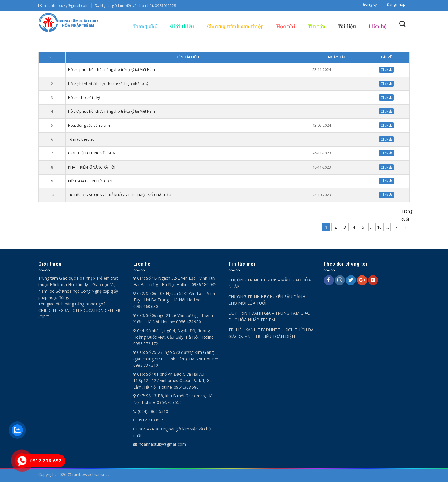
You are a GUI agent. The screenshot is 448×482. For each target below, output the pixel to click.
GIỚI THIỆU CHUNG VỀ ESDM (92, 153)
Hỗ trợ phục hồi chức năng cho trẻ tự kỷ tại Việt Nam (111, 70)
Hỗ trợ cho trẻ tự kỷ (84, 98)
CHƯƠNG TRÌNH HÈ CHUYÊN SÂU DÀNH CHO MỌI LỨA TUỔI (267, 300)
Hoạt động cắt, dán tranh (89, 125)
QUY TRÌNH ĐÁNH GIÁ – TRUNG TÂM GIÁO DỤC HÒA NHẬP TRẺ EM (269, 316)
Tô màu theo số (81, 139)
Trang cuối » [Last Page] (405, 212)
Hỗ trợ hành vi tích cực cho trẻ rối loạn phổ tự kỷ (108, 84)
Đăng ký (370, 4)
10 (379, 227)
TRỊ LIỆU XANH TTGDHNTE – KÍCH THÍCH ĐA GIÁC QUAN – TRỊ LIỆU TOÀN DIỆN (271, 333)
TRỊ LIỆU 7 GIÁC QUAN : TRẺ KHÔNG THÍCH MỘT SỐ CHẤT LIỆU (120, 195)
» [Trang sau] (396, 227)
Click (386, 70)
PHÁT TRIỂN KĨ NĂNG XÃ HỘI (92, 167)
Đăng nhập (396, 4)
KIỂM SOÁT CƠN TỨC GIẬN (90, 181)
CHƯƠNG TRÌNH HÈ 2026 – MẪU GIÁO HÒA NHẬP (270, 283)
